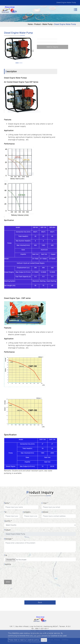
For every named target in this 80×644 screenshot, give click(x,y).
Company (27, 512)
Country (8, 521)
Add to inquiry (52, 47)
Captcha (7, 564)
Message (8, 539)
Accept (44, 640)
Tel (5, 512)
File (6, 555)
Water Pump (47, 24)
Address (45, 512)
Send (8, 582)
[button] (5, 51)
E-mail (45, 503)
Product (37, 24)
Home (30, 24)
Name (7, 503)
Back (40, 602)
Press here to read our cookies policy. (24, 640)
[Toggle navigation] (76, 10)
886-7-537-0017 (42, 629)
